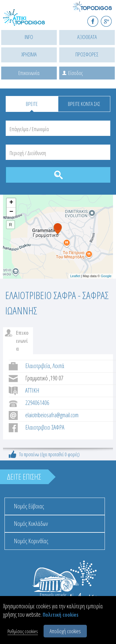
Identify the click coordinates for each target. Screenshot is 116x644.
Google (106, 276)
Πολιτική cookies (61, 615)
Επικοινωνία (29, 73)
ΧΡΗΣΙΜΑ (29, 54)
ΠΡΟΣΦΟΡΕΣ (87, 54)
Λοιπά (58, 366)
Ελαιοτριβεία (38, 366)
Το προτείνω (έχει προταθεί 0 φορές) (49, 454)
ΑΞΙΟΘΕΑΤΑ (87, 37)
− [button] (11, 212)
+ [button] (11, 203)
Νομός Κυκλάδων (31, 524)
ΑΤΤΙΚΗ (32, 390)
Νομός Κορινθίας (31, 541)
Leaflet (75, 276)
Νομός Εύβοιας (29, 506)
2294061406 (37, 403)
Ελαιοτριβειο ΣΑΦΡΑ (45, 427)
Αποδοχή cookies (65, 631)
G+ (110, 19)
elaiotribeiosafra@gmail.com (52, 415)
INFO (29, 37)
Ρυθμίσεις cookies (23, 631)
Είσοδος (75, 73)
